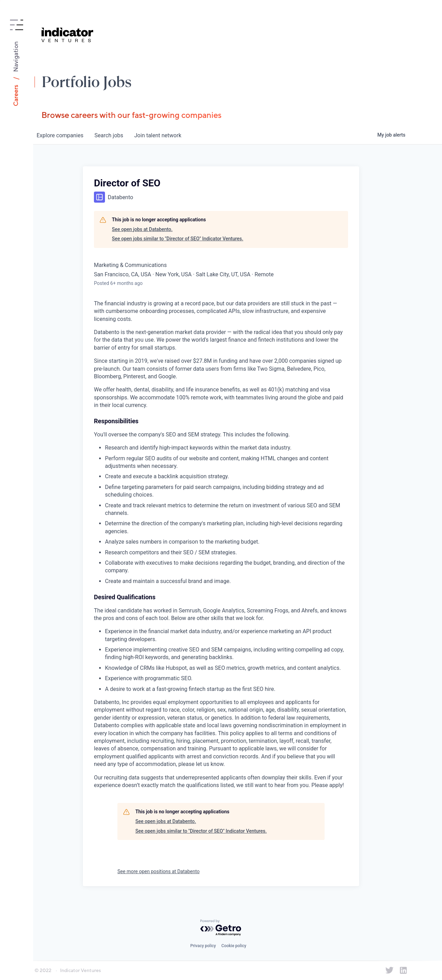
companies (60, 135)
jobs (109, 135)
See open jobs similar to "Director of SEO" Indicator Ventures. (177, 239)
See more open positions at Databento (158, 871)
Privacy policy (203, 946)
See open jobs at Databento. (142, 229)
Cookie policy (234, 946)
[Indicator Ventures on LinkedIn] (403, 970)
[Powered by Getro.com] (221, 928)
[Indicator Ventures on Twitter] (390, 970)
